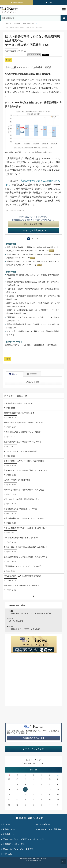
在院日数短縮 (39, 345)
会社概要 (6, 824)
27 (17, 779)
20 (42, 795)
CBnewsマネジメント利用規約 (49, 829)
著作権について (9, 829)
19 (33, 795)
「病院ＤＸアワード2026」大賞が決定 (24, 628)
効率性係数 (52, 345)
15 (58, 789)
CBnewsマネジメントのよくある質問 (18, 849)
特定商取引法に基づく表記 (14, 844)
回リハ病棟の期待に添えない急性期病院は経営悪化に (25, 28)
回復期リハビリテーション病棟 (18, 345)
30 (42, 779)
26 (9, 779)
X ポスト (45, 55)
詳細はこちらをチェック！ (33, 738)
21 (50, 795)
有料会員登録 (18, 3)
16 (9, 795)
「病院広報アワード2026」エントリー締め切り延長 (30, 612)
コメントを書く (33, 382)
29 (33, 779)
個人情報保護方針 (43, 824)
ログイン (51, 3)
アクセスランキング (34, 749)
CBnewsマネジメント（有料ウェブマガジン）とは (23, 839)
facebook (32, 374)
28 (25, 779)
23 (9, 800)
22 (58, 795)
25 (25, 800)
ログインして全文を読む (33, 230)
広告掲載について (10, 834)
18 (25, 795)
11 (25, 789)
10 (17, 789)
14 (50, 789)
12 (33, 789)
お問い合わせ (8, 854)
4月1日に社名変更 (16, 620)
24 (17, 800)
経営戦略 (17, 23)
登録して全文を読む (33, 224)
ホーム (9, 23)
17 (17, 795)
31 (50, 779)
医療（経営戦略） (29, 23)
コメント (14, 374)
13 (42, 789)
